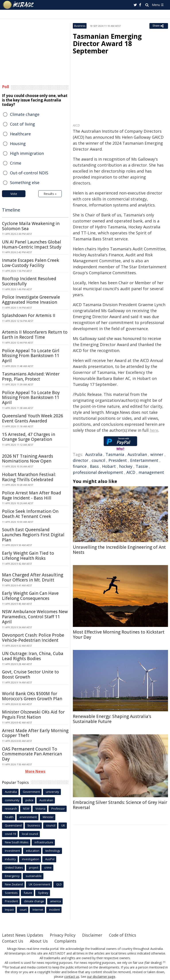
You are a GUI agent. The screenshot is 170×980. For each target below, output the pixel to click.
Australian (137, 454)
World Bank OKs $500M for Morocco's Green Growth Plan (32, 696)
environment (28, 817)
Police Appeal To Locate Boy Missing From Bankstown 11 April (31, 398)
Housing (18, 144)
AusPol (50, 859)
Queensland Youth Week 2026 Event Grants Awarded (33, 418)
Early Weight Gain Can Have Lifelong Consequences (30, 596)
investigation (31, 859)
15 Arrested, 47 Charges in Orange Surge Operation (29, 437)
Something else (25, 183)
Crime (16, 163)
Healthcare (20, 134)
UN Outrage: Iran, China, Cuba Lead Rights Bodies (33, 656)
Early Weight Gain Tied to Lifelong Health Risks (28, 556)
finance (80, 466)
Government (31, 792)
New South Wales (17, 842)
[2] (4, 967)
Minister (48, 817)
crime (48, 867)
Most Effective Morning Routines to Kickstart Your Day (119, 635)
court (23, 910)
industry (10, 859)
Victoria (40, 809)
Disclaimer (92, 935)
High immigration (27, 153)
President (118, 460)
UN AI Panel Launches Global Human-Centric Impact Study (32, 244)
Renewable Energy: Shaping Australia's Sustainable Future (112, 719)
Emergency (12, 876)
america (55, 901)
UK (63, 825)
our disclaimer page (101, 977)
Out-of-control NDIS (29, 173)
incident (54, 910)
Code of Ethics (123, 935)
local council (30, 834)
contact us (72, 977)
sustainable (34, 876)
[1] (164, 962)
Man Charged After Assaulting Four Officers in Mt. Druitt (33, 577)
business (34, 825)
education (33, 851)
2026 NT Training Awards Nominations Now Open (28, 459)
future (28, 893)
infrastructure (44, 842)
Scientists (11, 893)
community (12, 800)
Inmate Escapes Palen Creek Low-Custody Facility (31, 263)
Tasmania (115, 454)
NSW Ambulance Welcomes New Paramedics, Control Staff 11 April (35, 617)
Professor (58, 809)
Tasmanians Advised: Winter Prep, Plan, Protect (31, 376)
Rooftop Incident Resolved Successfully (29, 281)
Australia (94, 454)
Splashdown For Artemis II (29, 315)
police (29, 800)
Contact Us (13, 941)
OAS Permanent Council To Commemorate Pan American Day (32, 754)
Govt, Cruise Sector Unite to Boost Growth (30, 674)
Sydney (43, 893)
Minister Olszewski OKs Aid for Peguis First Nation (33, 715)
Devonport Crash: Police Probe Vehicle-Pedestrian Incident (33, 638)
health (9, 817)
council (98, 460)
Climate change (25, 114)
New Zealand (14, 884)
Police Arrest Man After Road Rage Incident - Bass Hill (32, 495)
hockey (126, 466)
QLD (59, 884)
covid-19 (10, 834)
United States (14, 867)
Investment (12, 851)
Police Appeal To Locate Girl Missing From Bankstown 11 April (31, 356)
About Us (39, 941)
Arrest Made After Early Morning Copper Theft (35, 733)
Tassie (142, 466)
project (34, 867)
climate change (34, 901)
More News (35, 771)
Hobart (109, 466)
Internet (38, 910)
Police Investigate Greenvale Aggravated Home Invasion (31, 300)
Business (80, 26)
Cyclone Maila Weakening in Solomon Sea (31, 226)
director (81, 460)
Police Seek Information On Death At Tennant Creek (30, 514)
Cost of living (22, 124)
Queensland (13, 825)
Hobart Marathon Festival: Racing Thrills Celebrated (29, 477)
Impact (9, 910)
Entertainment (144, 460)
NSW (26, 809)
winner (157, 454)
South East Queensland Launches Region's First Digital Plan (33, 535)
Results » (50, 194)
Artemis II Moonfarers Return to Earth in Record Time (35, 335)
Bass (94, 466)
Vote (14, 194)
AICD (131, 472)
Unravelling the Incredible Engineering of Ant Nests (119, 550)
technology (53, 851)
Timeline (11, 210)
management (151, 472)
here (154, 430)
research (11, 809)
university (52, 792)
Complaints (65, 941)
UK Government (40, 884)
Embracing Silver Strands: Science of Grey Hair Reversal (120, 805)
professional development (98, 472)
